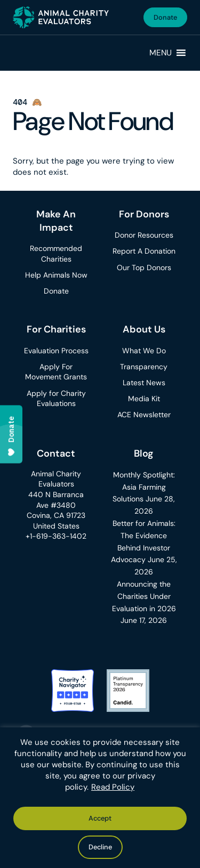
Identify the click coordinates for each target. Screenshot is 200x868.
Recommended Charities (56, 254)
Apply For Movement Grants (56, 372)
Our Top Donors (144, 267)
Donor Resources (144, 235)
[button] (161, 53)
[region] (100, 798)
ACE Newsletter (144, 415)
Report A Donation (144, 251)
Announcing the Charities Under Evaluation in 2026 (144, 596)
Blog (144, 453)
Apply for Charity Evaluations (56, 399)
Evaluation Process (56, 351)
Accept (100, 818)
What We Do (144, 351)
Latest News (144, 383)
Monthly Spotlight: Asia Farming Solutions (144, 487)
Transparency (144, 367)
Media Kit (144, 399)
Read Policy (113, 787)
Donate (165, 17)
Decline (100, 847)
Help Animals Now (56, 275)
